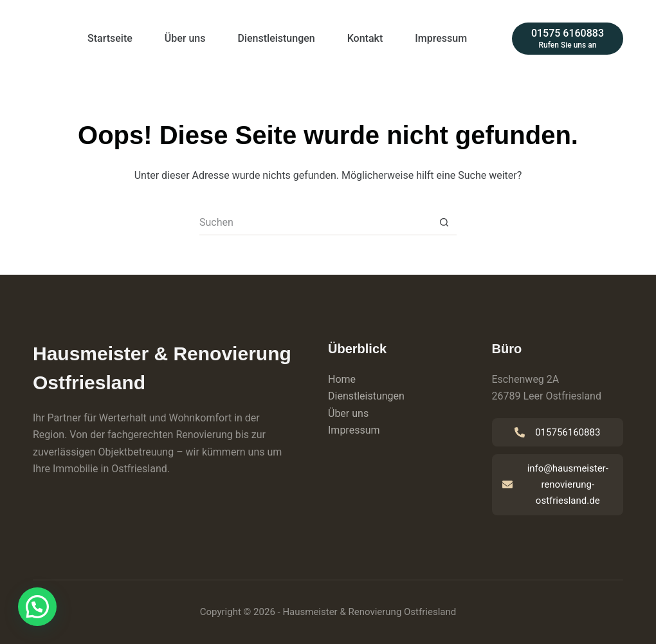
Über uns (185, 38)
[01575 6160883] (568, 39)
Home (342, 379)
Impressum (441, 38)
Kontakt (365, 38)
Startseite (110, 38)
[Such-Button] (444, 223)
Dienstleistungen (277, 38)
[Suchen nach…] (315, 223)
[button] (37, 607)
